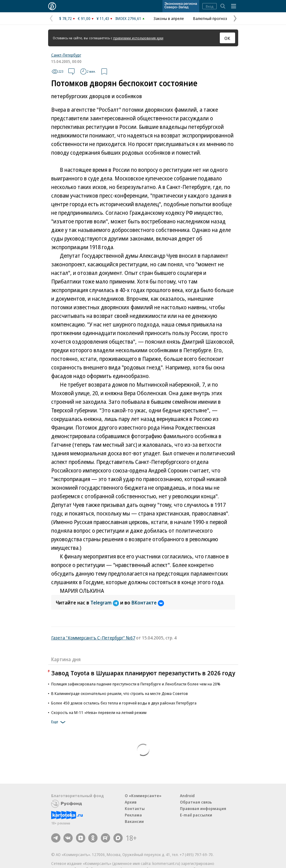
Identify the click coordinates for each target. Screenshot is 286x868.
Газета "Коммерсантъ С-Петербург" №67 (93, 638)
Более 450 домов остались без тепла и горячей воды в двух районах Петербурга (124, 703)
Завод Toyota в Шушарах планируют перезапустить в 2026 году (143, 673)
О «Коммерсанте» (143, 796)
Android (187, 796)
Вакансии (134, 821)
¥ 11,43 (103, 18)
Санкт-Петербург (66, 55)
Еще (59, 722)
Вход (210, 6)
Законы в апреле (169, 18)
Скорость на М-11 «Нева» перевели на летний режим (99, 712)
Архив (131, 802)
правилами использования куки (138, 38)
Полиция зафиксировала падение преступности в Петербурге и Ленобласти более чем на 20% (136, 684)
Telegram (105, 603)
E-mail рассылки (196, 815)
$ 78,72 (65, 18)
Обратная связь (196, 802)
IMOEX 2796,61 (128, 18)
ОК (227, 38)
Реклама (133, 815)
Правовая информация (203, 808)
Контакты (135, 808)
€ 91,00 (84, 18)
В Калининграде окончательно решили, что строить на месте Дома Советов (120, 693)
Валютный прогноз (210, 18)
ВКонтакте (148, 603)
